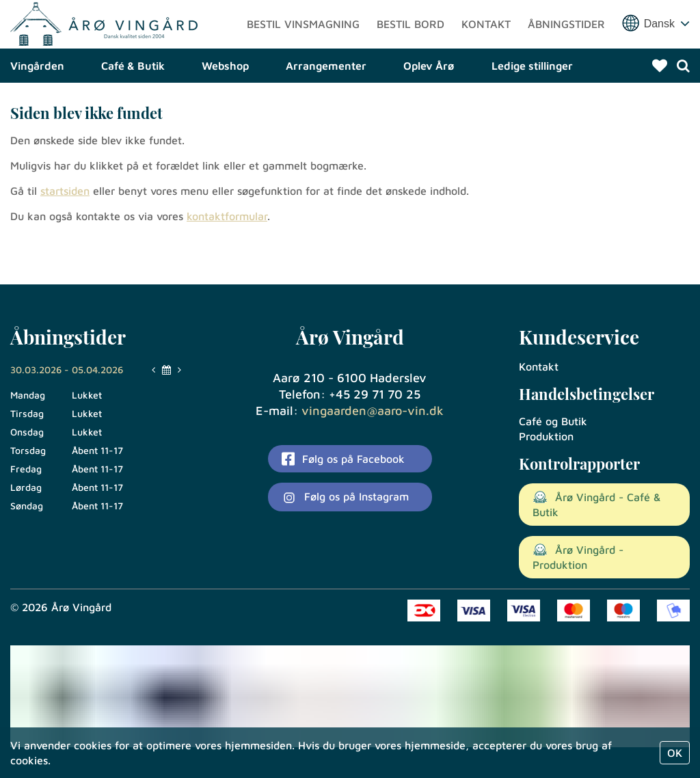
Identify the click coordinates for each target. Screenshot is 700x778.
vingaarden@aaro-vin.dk (373, 411)
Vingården (37, 106)
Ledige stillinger (532, 106)
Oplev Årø (429, 106)
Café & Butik (133, 106)
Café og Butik (553, 421)
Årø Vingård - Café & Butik (597, 505)
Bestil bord (410, 44)
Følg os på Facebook (343, 459)
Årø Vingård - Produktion (578, 557)
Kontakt (486, 44)
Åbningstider (566, 44)
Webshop (225, 106)
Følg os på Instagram (345, 498)
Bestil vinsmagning (303, 44)
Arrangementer (326, 106)
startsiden (65, 231)
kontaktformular (227, 256)
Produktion (546, 436)
